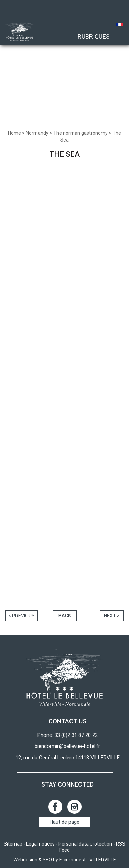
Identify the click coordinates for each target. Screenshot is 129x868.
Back (65, 616)
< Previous (21, 616)
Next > (112, 616)
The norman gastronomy (80, 133)
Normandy (37, 133)
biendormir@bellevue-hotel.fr (67, 746)
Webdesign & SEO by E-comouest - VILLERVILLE (65, 860)
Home (14, 133)
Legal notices (40, 844)
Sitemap (13, 844)
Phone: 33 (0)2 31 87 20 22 (68, 735)
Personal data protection (85, 844)
